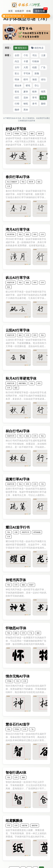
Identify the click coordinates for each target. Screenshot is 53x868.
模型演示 (21, 48)
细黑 (43, 92)
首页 (10, 11)
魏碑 (17, 110)
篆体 (26, 92)
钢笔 (26, 104)
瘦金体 (18, 85)
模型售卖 (37, 48)
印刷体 (36, 61)
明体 (17, 79)
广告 (43, 67)
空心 (37, 85)
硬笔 (28, 85)
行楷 (17, 104)
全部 (17, 55)
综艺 (17, 98)
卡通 (26, 61)
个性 (26, 55)
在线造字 (20, 11)
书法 (34, 55)
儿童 (43, 55)
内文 (17, 61)
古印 (17, 67)
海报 (34, 79)
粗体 (34, 92)
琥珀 (43, 79)
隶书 (34, 104)
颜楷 (43, 104)
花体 (26, 98)
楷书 (26, 79)
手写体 (27, 73)
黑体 (26, 110)
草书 (34, 98)
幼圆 (34, 67)
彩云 (17, 73)
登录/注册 (41, 10)
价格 (29, 11)
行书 (43, 98)
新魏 (37, 73)
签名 (17, 92)
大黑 (26, 67)
